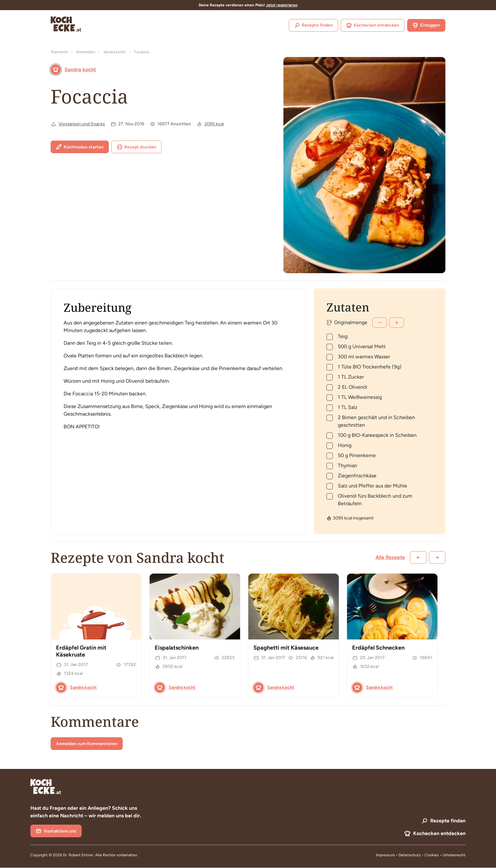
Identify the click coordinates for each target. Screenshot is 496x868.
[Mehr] (397, 323)
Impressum (385, 855)
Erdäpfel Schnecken (378, 648)
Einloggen (426, 25)
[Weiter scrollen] (437, 557)
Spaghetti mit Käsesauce (286, 648)
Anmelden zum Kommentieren (87, 744)
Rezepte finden (313, 25)
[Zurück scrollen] (418, 557)
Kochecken (86, 52)
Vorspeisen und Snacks (82, 124)
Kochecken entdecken (373, 25)
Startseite (59, 52)
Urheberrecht (454, 855)
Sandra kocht (115, 52)
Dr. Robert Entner (78, 855)
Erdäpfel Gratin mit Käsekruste (81, 651)
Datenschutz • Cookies (419, 855)
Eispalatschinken (177, 648)
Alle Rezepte (390, 557)
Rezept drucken (136, 147)
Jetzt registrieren (282, 5)
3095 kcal (214, 124)
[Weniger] (380, 323)
